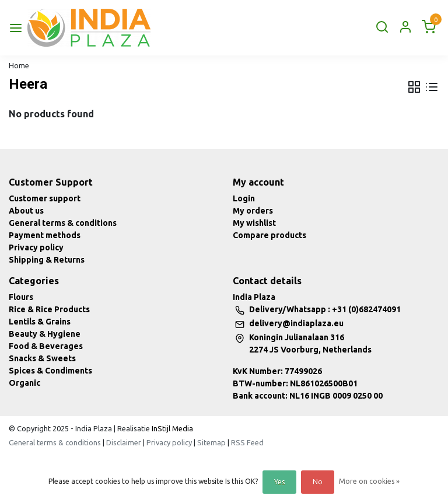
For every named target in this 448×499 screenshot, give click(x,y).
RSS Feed (247, 442)
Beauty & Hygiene (45, 334)
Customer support (45, 198)
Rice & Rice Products (49, 309)
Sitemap (211, 442)
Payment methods (45, 235)
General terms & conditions (63, 223)
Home (19, 65)
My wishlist (254, 223)
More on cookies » (369, 481)
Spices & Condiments (50, 371)
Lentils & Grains (40, 322)
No (318, 482)
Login (244, 198)
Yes (279, 482)
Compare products (269, 235)
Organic (24, 383)
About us (26, 211)
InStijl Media (171, 428)
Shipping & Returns (47, 260)
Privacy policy (36, 247)
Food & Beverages (46, 346)
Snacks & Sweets (42, 358)
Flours (21, 297)
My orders (253, 211)
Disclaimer (124, 442)
